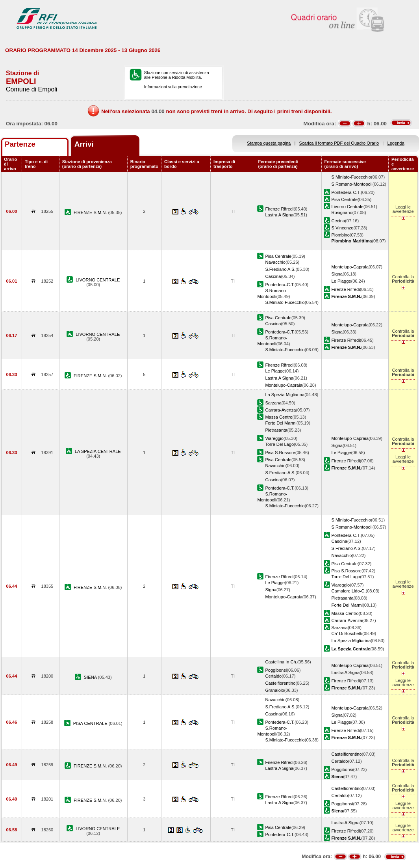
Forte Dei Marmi (281, 423)
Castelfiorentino (280, 683)
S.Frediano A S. (280, 269)
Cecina (338, 221)
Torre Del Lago (279, 444)
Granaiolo (274, 690)
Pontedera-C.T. (346, 192)
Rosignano (342, 212)
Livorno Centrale (348, 207)
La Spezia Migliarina (285, 395)
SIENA (91, 677)
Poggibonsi (276, 670)
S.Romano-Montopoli (352, 184)
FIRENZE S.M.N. (91, 212)
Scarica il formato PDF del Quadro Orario (339, 143)
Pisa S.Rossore (280, 453)
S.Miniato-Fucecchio (351, 177)
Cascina (273, 276)
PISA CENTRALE (91, 723)
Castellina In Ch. (281, 662)
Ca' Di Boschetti (347, 633)
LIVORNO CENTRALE (98, 280)
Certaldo (273, 676)
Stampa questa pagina (269, 143)
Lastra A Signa (279, 215)
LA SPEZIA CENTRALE (98, 451)
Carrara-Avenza (280, 410)
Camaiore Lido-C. (349, 591)
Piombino (341, 235)
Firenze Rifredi (279, 209)
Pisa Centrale (345, 199)
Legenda (396, 143)
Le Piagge (341, 281)
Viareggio (274, 438)
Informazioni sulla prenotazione (173, 87)
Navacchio (275, 262)
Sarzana (273, 403)
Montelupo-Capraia (350, 267)
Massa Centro (279, 417)
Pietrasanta (276, 430)
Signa (337, 274)
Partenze (20, 144)
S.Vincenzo (343, 228)
